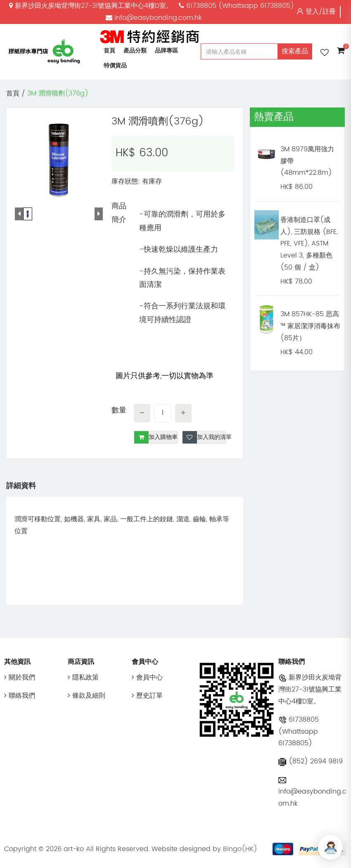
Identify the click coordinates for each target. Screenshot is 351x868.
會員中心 (147, 677)
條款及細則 (87, 696)
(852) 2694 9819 (311, 761)
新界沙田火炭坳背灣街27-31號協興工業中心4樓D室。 (310, 689)
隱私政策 (83, 677)
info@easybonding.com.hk (312, 792)
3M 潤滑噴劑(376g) (58, 93)
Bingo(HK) (240, 849)
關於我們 (20, 677)
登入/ (314, 12)
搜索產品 (295, 51)
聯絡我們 (20, 696)
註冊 (329, 12)
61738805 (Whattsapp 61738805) (299, 732)
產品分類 (135, 51)
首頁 (109, 51)
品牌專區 (166, 51)
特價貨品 (115, 66)
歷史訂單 (147, 696)
